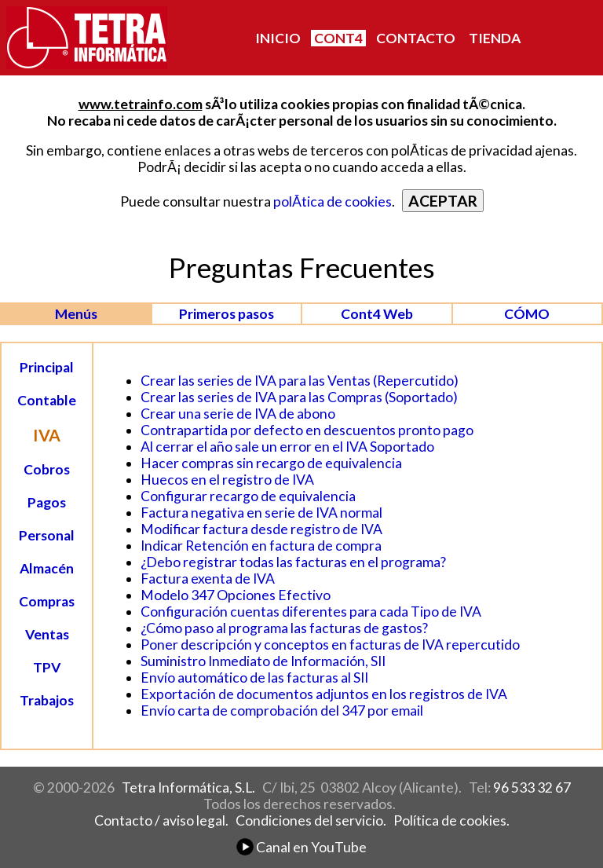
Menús (76, 314)
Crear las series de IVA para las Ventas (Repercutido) (300, 381)
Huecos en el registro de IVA (227, 480)
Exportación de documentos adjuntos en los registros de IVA (324, 694)
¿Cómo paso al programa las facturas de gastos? (284, 628)
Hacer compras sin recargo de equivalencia (271, 463)
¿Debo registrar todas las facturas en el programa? (293, 562)
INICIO (278, 38)
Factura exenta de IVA (208, 579)
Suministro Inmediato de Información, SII (263, 661)
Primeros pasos (227, 314)
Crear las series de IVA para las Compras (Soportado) (299, 397)
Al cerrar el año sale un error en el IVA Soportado (287, 447)
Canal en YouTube (301, 847)
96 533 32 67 (532, 787)
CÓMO (527, 314)
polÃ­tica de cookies (333, 201)
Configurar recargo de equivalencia (248, 496)
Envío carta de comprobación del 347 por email (282, 711)
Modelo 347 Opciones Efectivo (236, 595)
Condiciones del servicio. (311, 820)
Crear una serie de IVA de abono (238, 414)
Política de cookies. (451, 820)
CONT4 (338, 38)
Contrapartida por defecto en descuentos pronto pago (307, 430)
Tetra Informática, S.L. (188, 787)
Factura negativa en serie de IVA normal (261, 513)
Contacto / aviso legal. (161, 820)
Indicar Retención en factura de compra (261, 546)
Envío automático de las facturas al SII (254, 678)
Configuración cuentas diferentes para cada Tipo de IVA (311, 612)
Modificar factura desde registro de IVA (261, 529)
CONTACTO (416, 38)
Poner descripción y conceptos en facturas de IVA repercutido (330, 645)
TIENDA (495, 38)
